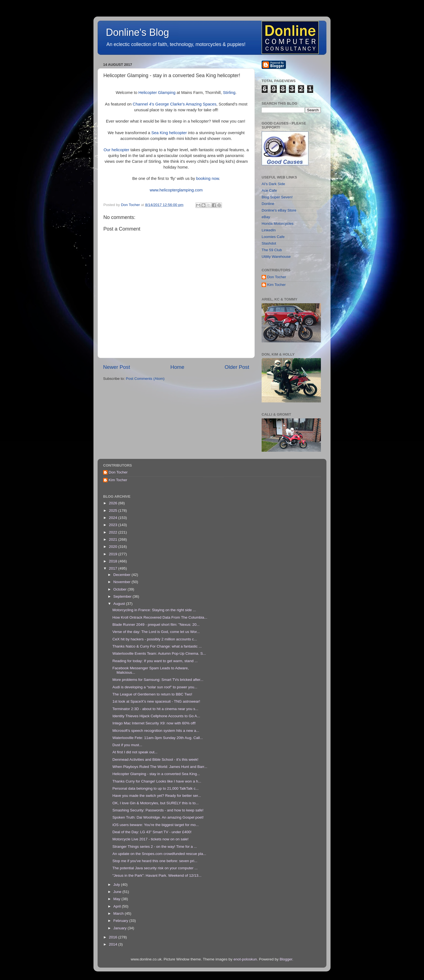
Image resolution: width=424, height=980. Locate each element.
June (118, 892)
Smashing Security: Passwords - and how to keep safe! (158, 810)
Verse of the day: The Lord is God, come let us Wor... (156, 632)
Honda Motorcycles (278, 224)
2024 (114, 518)
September (123, 596)
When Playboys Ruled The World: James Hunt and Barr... (160, 767)
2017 (114, 568)
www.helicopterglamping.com (176, 190)
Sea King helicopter (169, 133)
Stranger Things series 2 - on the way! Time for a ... (155, 847)
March (119, 913)
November (122, 582)
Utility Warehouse (276, 257)
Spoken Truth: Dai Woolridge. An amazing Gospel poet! (158, 817)
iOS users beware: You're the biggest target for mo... (156, 825)
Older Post (237, 367)
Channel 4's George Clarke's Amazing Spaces (175, 104)
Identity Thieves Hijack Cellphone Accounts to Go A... (156, 716)
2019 (114, 554)
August (120, 604)
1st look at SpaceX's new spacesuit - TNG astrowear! (156, 701)
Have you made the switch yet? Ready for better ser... (157, 796)
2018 (114, 561)
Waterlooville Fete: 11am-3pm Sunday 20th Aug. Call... (158, 738)
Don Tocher (277, 277)
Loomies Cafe (273, 237)
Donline (268, 204)
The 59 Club (272, 250)
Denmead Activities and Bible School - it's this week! (155, 760)
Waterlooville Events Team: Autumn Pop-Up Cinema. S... (159, 653)
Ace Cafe (269, 190)
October (120, 589)
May (117, 899)
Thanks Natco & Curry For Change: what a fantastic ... (157, 646)
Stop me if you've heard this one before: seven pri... (155, 861)
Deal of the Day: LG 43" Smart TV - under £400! (152, 832)
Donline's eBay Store (279, 210)
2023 (114, 525)
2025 (114, 511)
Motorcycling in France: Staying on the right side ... (154, 610)
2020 (114, 547)
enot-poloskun (245, 959)
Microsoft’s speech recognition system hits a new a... (156, 731)
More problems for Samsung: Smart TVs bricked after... (158, 680)
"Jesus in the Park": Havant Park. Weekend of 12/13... (157, 875)
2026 (114, 503)
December (122, 575)
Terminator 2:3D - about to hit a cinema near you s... (155, 709)
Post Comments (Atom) (145, 379)
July (117, 885)
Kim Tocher (276, 285)
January (120, 928)
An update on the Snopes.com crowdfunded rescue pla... (159, 854)
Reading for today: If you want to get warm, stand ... (155, 661)
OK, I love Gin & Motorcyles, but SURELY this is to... (156, 803)
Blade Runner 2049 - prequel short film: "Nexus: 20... (156, 625)
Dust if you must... (127, 745)
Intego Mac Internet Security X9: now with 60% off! (154, 723)
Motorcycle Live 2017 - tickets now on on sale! (151, 839)
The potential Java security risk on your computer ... (155, 868)
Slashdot (269, 243)
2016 (114, 937)
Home (177, 367)
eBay (266, 217)
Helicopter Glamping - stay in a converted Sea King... (156, 774)
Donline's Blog (137, 32)
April (118, 906)
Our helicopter (116, 150)
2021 (114, 539)
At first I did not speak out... (135, 752)
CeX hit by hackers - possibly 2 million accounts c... (155, 639)
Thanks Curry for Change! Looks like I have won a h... (157, 781)
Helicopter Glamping (157, 93)
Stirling (229, 93)
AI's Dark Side (273, 184)
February (121, 921)
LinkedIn (269, 230)
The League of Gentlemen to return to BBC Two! (152, 694)
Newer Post (117, 367)
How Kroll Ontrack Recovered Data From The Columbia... (160, 617)
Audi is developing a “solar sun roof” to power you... (155, 687)
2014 (114, 944)
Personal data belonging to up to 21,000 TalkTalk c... (156, 788)
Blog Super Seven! (277, 197)
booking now (208, 178)
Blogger (286, 959)
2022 (114, 532)
